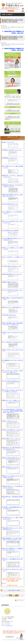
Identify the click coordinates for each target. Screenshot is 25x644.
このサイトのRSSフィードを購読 (14, 590)
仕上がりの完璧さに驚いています (10, 204)
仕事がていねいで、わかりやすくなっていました (13, 333)
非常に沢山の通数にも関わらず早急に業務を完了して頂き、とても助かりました (13, 324)
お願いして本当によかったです (10, 421)
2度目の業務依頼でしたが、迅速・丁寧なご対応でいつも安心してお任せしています (13, 539)
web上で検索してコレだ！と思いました (12, 439)
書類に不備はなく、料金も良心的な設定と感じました (13, 299)
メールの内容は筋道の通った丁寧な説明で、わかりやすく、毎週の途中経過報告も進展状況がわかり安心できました (13, 411)
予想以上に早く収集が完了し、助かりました (13, 430)
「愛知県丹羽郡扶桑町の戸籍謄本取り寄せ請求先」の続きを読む (14, 49)
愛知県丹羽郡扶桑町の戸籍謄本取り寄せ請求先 (12, 38)
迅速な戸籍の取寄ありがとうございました (12, 274)
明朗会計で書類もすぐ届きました (10, 282)
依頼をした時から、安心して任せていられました (13, 351)
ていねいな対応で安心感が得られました (12, 381)
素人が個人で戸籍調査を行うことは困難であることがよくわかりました (13, 549)
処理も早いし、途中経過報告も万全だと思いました (13, 560)
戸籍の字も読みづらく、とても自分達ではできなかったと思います (13, 487)
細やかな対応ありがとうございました (11, 467)
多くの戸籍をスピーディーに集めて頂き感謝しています (13, 167)
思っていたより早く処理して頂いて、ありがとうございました (13, 222)
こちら (4, 583)
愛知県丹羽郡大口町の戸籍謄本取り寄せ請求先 (12, 21)
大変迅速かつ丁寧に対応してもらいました (12, 150)
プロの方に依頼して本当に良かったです (12, 266)
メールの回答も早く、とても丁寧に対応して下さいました (13, 213)
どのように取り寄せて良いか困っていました (13, 290)
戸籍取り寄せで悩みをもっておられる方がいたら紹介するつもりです (13, 186)
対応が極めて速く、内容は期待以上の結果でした (13, 497)
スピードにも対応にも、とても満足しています (13, 258)
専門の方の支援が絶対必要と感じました (12, 458)
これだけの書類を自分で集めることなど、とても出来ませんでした (13, 239)
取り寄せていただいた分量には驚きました (12, 307)
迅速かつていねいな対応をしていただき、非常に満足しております (13, 477)
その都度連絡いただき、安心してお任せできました (13, 361)
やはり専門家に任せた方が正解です (11, 231)
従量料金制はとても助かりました (10, 158)
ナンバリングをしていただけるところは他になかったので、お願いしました (13, 371)
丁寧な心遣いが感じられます (9, 315)
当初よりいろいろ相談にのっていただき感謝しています (13, 248)
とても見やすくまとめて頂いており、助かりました (13, 570)
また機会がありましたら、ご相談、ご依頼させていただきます (13, 518)
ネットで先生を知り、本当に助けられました (13, 342)
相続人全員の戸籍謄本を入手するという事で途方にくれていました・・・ (13, 195)
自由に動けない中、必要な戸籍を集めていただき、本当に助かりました (13, 448)
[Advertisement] (12, 641)
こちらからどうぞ (9, 626)
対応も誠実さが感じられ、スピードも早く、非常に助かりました (13, 529)
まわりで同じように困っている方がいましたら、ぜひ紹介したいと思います (13, 391)
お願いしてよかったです (8, 142)
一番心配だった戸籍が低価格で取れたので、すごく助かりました (13, 508)
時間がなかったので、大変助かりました (12, 401)
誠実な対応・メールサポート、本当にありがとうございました (13, 176)
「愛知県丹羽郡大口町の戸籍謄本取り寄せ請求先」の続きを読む (14, 32)
